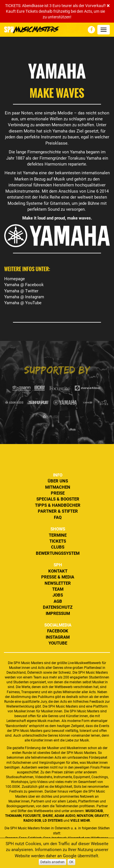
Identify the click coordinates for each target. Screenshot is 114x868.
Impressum (58, 614)
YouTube (58, 643)
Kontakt (58, 571)
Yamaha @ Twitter (21, 291)
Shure (48, 816)
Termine (58, 535)
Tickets (58, 541)
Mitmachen (58, 487)
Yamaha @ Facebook (24, 285)
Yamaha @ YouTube (23, 303)
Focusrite (32, 816)
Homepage (15, 279)
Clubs (58, 547)
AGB (58, 601)
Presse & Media (58, 577)
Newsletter (58, 583)
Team (58, 589)
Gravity (102, 816)
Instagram (58, 637)
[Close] (108, 6)
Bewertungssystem (58, 553)
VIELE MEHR (80, 821)
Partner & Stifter (58, 511)
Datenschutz (58, 607)
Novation (85, 816)
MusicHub (94, 811)
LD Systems (53, 821)
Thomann (13, 816)
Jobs (58, 595)
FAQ (58, 517)
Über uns (58, 481)
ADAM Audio (65, 816)
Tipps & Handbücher (58, 505)
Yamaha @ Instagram (24, 297)
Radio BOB (32, 821)
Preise (58, 493)
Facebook (58, 631)
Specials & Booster (58, 499)
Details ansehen (52, 862)
